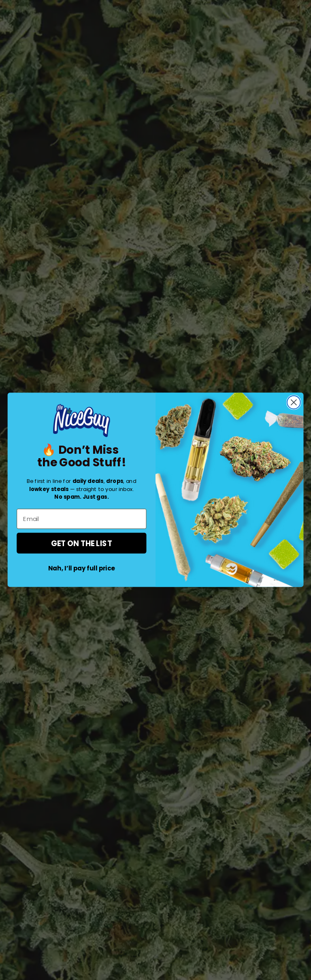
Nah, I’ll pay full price (82, 568)
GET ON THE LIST (82, 543)
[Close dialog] (294, 402)
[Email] (81, 519)
